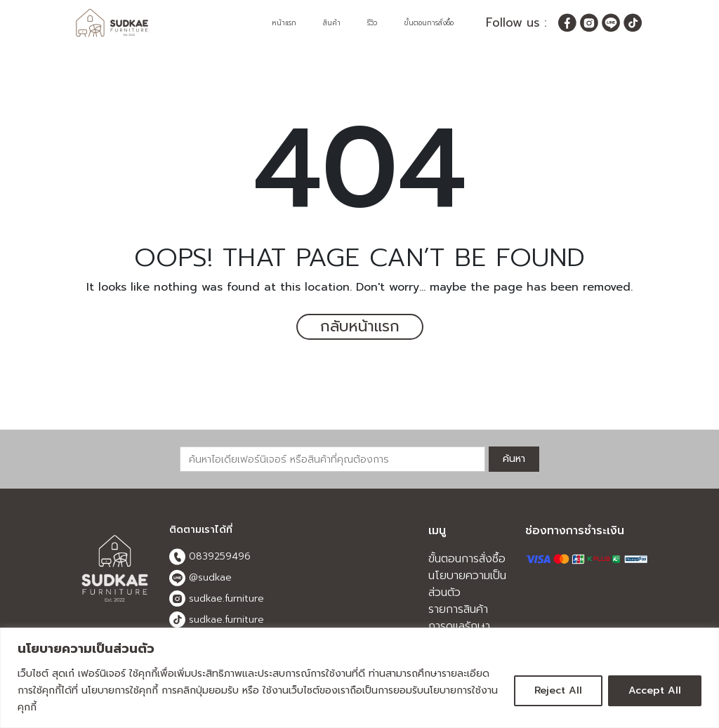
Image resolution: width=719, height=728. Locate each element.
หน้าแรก (284, 23)
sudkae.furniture (217, 599)
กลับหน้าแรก (359, 327)
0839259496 (210, 557)
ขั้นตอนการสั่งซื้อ (429, 23)
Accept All (655, 690)
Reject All (558, 690)
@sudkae (200, 578)
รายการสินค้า (458, 609)
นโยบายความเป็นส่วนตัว (467, 584)
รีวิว (372, 23)
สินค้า (332, 23)
